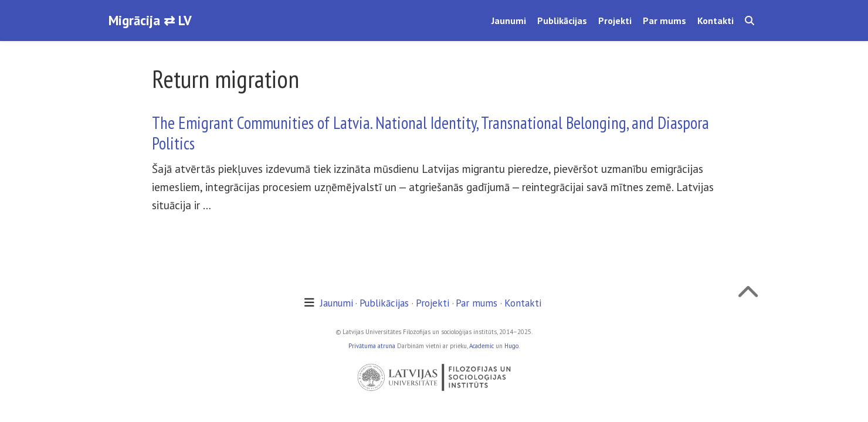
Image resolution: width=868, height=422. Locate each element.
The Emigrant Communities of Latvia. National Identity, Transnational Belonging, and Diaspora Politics (430, 133)
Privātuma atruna (372, 346)
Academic (482, 346)
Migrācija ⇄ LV (150, 20)
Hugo (511, 346)
